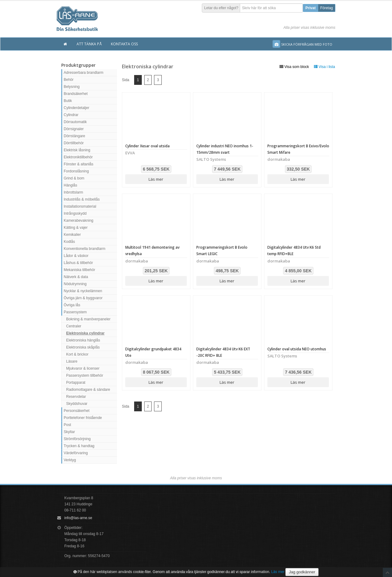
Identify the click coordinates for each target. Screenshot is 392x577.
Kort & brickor (77, 354)
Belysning (72, 87)
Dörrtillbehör (74, 143)
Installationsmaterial (80, 206)
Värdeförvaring (76, 453)
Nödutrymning (75, 284)
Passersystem (75, 312)
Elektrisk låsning (77, 150)
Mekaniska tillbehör (79, 270)
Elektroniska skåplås (83, 347)
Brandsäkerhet (76, 94)
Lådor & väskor (76, 256)
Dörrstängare (74, 136)
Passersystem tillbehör (85, 375)
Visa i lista (324, 67)
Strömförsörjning (77, 439)
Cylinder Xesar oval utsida (147, 146)
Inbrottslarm (73, 192)
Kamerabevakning (79, 221)
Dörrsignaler (74, 129)
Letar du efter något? (221, 8)
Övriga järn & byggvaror (83, 298)
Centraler (74, 326)
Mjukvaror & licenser (83, 368)
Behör (69, 80)
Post (67, 425)
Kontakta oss (124, 44)
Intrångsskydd (75, 213)
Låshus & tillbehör (78, 263)
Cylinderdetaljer (76, 108)
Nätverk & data (76, 277)
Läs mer (156, 179)
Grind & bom (74, 178)
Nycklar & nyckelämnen (83, 291)
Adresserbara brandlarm (83, 73)
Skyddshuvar (77, 404)
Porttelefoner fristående (83, 418)
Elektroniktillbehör (78, 157)
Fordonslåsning (76, 171)
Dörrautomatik (75, 122)
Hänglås (70, 185)
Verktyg (70, 460)
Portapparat (76, 383)
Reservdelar (76, 397)
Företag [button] (327, 8)
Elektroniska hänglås (83, 340)
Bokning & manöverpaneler (88, 319)
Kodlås (69, 242)
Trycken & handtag (79, 446)
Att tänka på (89, 44)
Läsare (72, 361)
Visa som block (294, 67)
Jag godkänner (302, 572)
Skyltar (69, 432)
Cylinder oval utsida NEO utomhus (297, 349)
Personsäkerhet (77, 411)
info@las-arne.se (78, 518)
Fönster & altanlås (79, 164)
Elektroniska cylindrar (85, 333)
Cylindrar (71, 115)
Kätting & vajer (76, 228)
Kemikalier (72, 235)
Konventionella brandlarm (85, 249)
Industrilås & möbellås (82, 199)
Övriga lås (72, 305)
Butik (68, 101)
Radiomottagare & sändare (88, 390)
